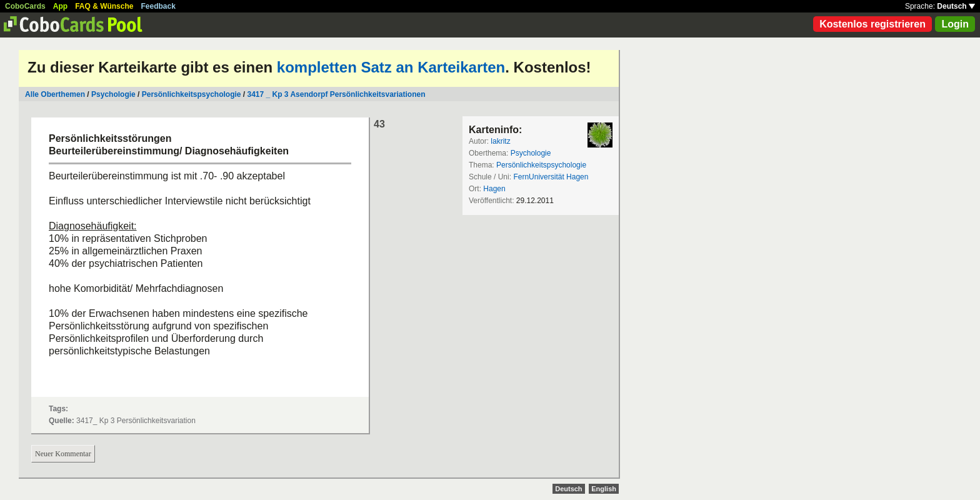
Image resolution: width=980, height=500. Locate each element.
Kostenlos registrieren (872, 24)
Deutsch (956, 6)
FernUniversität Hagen (551, 177)
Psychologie (113, 94)
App (60, 6)
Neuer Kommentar (63, 454)
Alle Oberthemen (55, 94)
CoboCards (25, 6)
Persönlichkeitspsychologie (192, 94)
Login (955, 24)
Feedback (158, 6)
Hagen (494, 189)
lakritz (500, 141)
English (604, 489)
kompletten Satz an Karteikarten (391, 67)
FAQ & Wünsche (104, 6)
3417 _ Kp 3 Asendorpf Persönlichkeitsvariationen (336, 94)
